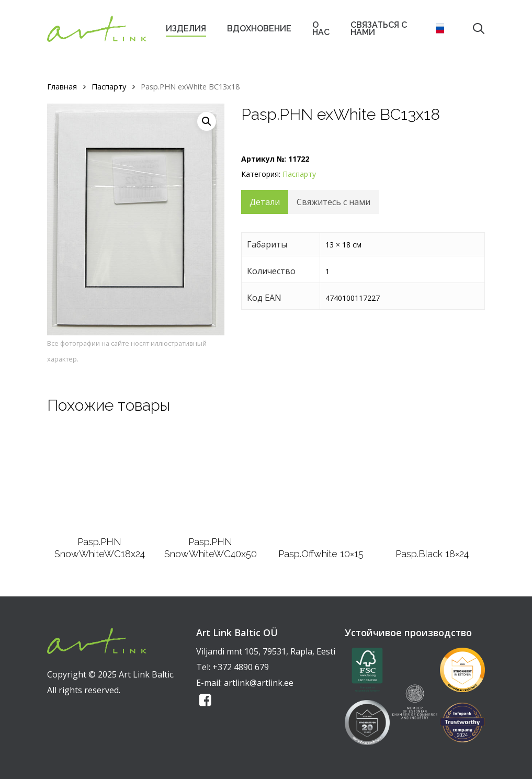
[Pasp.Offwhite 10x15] (321, 484)
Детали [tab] (265, 202)
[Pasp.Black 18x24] (432, 484)
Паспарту (109, 86)
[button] (207, 121)
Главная (62, 86)
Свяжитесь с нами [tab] (333, 202)
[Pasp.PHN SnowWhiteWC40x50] (211, 479)
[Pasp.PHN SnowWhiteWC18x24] (100, 479)
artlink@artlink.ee (259, 683)
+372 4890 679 (241, 667)
